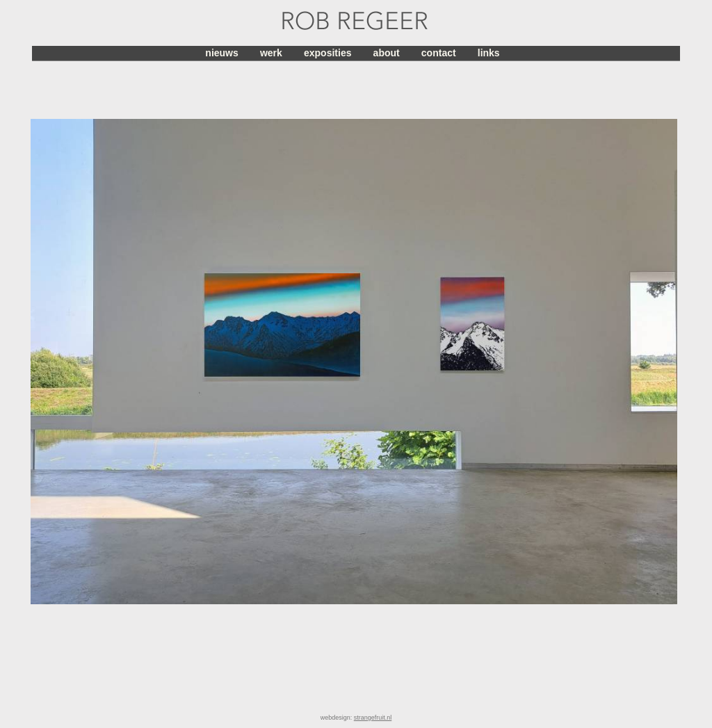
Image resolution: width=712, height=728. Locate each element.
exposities (327, 53)
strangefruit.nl (373, 718)
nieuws (221, 53)
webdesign (335, 718)
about (387, 53)
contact (439, 53)
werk (271, 53)
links (489, 53)
